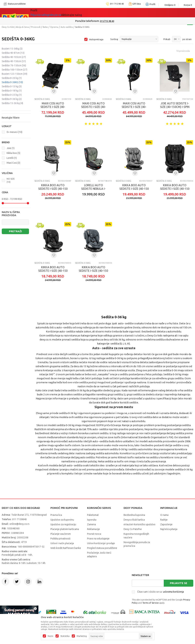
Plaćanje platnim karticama (65, 529)
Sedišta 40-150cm (14, 61)
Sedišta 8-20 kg (12, 78)
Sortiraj (114, 39)
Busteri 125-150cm (14, 74)
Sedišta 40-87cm (13, 53)
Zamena (91, 524)
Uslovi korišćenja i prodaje (101, 543)
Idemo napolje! (81, 13)
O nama (164, 515)
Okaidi (127, 13)
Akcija (61, 13)
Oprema (54, 27)
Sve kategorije (42, 13)
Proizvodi (36, 27)
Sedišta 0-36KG (12, 82)
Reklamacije (93, 529)
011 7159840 (19, 519)
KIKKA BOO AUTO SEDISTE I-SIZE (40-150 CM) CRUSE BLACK (175, 189)
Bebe (45, 27)
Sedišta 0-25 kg (12, 95)
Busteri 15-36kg (12, 49)
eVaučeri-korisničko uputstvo (139, 524)
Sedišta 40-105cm (14, 57)
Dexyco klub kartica (134, 520)
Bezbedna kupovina (134, 515)
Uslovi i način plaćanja (62, 543)
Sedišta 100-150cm (14, 70)
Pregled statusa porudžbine (102, 548)
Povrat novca (94, 534)
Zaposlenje (166, 524)
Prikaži (167, 39)
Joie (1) (11, 148)
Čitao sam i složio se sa (161, 592)
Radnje (164, 520)
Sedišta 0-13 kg (12, 86)
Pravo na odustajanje (98, 539)
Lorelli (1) (12, 158)
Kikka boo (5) (13, 153)
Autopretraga (96, 39)
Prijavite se (179, 583)
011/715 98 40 (110, 21)
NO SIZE (11, 180)
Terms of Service (150, 603)
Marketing (82, 636)
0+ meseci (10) (14, 132)
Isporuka (92, 520)
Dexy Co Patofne (133, 529)
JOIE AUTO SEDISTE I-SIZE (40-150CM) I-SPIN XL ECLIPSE (175, 107)
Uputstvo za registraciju (63, 524)
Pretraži (15, 231)
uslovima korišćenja (173, 592)
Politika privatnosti (60, 539)
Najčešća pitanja (169, 529)
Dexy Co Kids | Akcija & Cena (15, 27)
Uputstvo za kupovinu (62, 520)
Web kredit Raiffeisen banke (66, 548)
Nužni (50, 636)
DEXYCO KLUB (107, 13)
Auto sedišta (67, 27)
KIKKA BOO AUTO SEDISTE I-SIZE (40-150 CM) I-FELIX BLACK (53, 271)
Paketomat (93, 515)
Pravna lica (56, 515)
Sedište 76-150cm (14, 65)
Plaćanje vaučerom (61, 534)
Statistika (65, 636)
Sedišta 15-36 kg (12, 103)
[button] (16, 126)
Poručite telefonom (90, 21)
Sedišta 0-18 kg (12, 91)
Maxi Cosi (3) (13, 163)
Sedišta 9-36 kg (12, 99)
